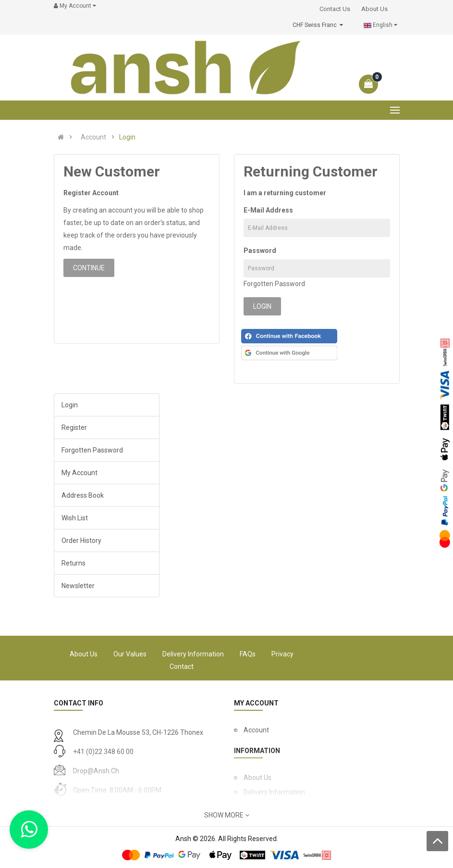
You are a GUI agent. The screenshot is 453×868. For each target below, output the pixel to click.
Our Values (130, 654)
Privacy (282, 654)
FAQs (248, 654)
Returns (73, 563)
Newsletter (78, 586)
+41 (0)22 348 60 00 (103, 752)
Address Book (83, 495)
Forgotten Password (274, 284)
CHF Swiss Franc (318, 25)
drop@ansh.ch (96, 771)
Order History (81, 541)
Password (260, 251)
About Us (84, 654)
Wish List (75, 518)
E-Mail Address (268, 210)
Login (127, 137)
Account (93, 137)
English (380, 25)
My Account (80, 473)
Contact (182, 667)
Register (74, 428)
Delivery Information (193, 654)
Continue (89, 268)
